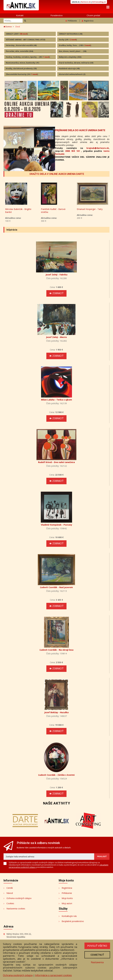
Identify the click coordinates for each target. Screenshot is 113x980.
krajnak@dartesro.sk (98, 148)
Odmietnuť (97, 955)
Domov (8, 27)
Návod (10, 893)
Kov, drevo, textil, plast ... (73, 51)
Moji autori (67, 903)
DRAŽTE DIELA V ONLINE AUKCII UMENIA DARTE (57, 174)
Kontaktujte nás (69, 916)
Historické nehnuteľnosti (72, 74)
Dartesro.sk (86, 2)
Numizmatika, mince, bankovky (23, 63)
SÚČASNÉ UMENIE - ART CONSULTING (26, 40)
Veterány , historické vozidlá (21, 45)
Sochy (68, 40)
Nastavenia (97, 962)
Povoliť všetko (97, 946)
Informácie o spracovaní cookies (53, 975)
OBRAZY (17, 34)
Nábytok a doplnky (70, 57)
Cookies (10, 903)
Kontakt (20, 15)
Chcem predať (93, 15)
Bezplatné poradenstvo (73, 921)
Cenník (10, 888)
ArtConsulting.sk (99, 2)
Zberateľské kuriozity (22, 74)
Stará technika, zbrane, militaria (76, 63)
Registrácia (88, 21)
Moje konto (67, 898)
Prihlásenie (71, 21)
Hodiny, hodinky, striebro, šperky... (28, 57)
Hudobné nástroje (69, 69)
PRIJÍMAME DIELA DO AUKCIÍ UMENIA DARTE (80, 130)
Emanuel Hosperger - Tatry (90, 209)
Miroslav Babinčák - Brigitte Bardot (18, 211)
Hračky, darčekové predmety (21, 69)
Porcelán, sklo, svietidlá (19, 51)
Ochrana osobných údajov (19, 898)
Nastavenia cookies (16, 909)
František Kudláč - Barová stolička (53, 211)
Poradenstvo (57, 15)
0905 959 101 (73, 151)
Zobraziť (56, 293)
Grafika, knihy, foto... (75, 45)
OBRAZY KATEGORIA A (71, 34)
